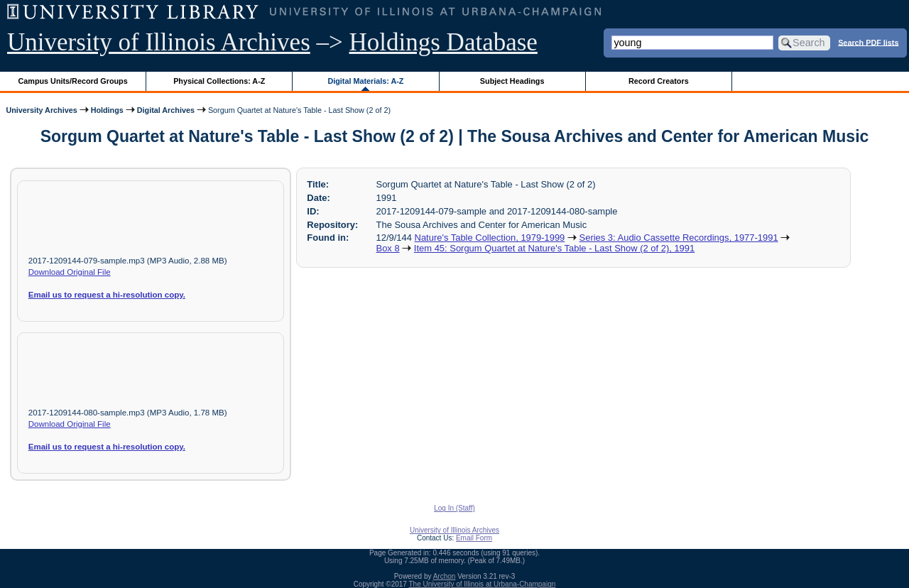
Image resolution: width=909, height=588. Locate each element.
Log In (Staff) (454, 508)
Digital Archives (166, 110)
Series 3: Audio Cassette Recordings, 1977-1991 (679, 238)
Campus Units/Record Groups (73, 81)
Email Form (474, 538)
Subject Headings (512, 81)
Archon (445, 576)
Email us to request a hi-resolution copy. (107, 295)
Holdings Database (443, 42)
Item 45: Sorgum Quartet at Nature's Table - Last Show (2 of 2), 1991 (554, 248)
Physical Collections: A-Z (219, 81)
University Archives (41, 110)
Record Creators (659, 81)
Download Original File (70, 272)
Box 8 (388, 248)
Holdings (107, 110)
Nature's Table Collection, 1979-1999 (490, 238)
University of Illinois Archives (159, 42)
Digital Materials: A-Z (365, 81)
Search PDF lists (868, 42)
